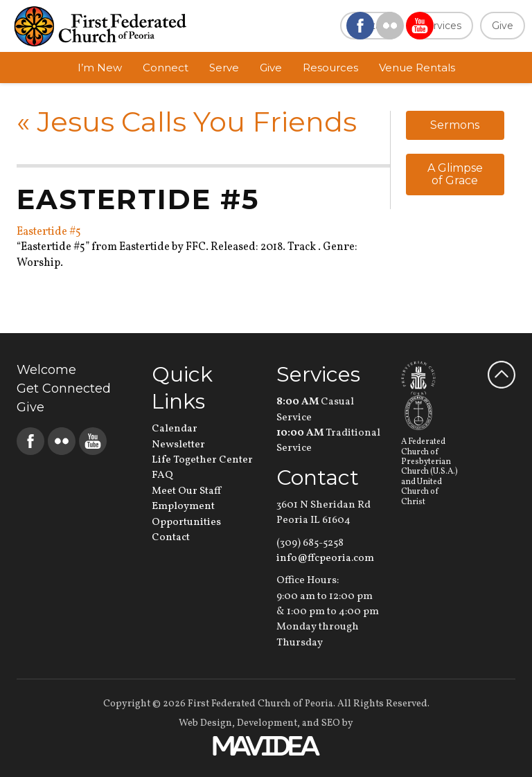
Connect (166, 68)
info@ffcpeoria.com (325, 559)
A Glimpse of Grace (455, 174)
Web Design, (207, 723)
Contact (171, 538)
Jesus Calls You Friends (187, 122)
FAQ (162, 475)
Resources (330, 68)
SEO (331, 723)
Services (441, 26)
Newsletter (178, 445)
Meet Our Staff (186, 491)
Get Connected (64, 388)
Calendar (175, 429)
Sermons (455, 125)
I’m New (100, 68)
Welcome (46, 370)
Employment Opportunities (186, 514)
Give (503, 26)
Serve (224, 68)
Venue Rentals (417, 68)
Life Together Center (202, 460)
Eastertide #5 (49, 232)
